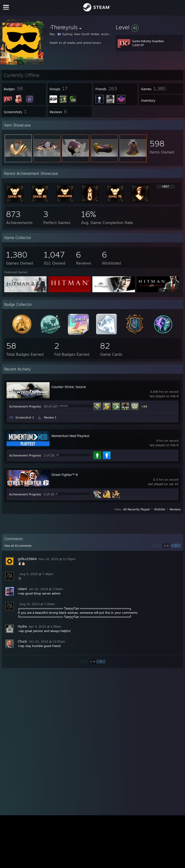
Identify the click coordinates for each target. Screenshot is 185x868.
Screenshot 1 (25, 417)
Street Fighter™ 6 (65, 475)
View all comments (18, 546)
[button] (149, 27)
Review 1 (50, 417)
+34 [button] (144, 406)
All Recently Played (136, 509)
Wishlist (160, 509)
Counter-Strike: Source (69, 387)
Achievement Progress (25, 406)
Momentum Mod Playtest (70, 436)
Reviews (175, 509)
